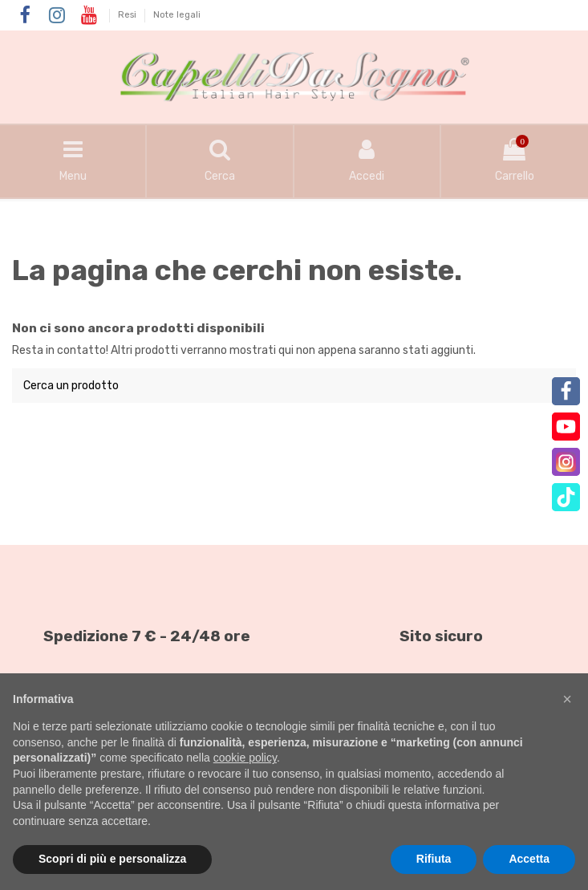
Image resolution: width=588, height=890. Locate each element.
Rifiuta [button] (434, 859)
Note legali (177, 15)
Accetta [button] (529, 859)
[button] (567, 699)
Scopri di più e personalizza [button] (112, 859)
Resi (128, 15)
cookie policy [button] (245, 758)
